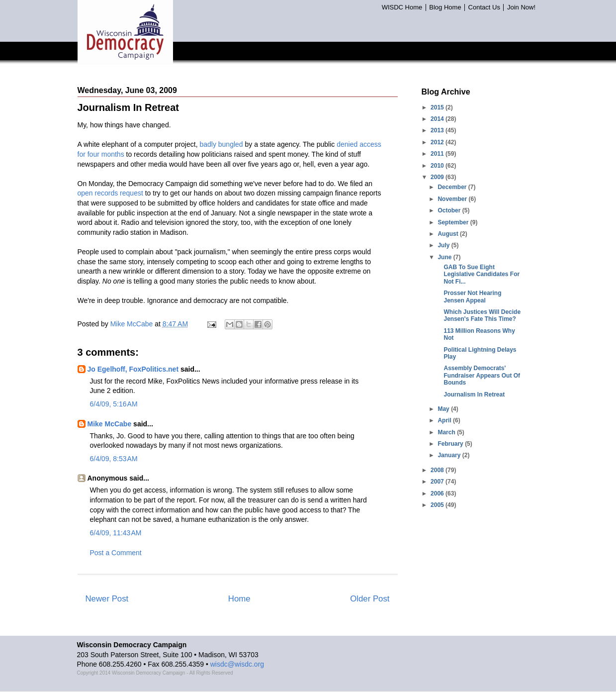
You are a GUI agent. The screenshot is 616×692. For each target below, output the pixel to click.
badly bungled (221, 144)
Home (239, 599)
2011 (438, 154)
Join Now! (521, 7)
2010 (438, 166)
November (453, 199)
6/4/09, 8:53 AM (114, 459)
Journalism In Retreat (474, 395)
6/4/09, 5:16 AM (114, 404)
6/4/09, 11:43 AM (116, 533)
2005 (438, 505)
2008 (438, 470)
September (454, 222)
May (444, 409)
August (449, 234)
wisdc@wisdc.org (237, 664)
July (444, 245)
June (445, 257)
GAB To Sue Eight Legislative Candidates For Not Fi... (482, 274)
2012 (438, 142)
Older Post (370, 599)
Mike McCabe (110, 424)
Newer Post (107, 599)
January (450, 455)
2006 (438, 494)
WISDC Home (402, 7)
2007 (438, 482)
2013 (438, 130)
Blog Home (445, 7)
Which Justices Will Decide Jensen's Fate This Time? (482, 315)
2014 (438, 119)
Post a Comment (116, 553)
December (453, 187)
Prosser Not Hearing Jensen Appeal (472, 297)
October (450, 210)
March (447, 432)
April (445, 420)
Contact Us (484, 7)
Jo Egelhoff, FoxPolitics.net (133, 369)
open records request (110, 193)
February (451, 444)
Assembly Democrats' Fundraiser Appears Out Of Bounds (482, 375)
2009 (438, 177)
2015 (438, 107)
